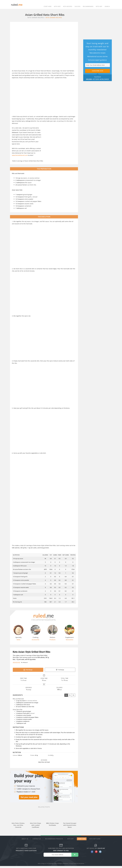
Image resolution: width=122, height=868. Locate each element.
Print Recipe (28, 670)
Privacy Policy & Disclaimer (77, 865)
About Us (25, 841)
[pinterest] (96, 854)
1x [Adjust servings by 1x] (66, 695)
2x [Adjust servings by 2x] (70, 695)
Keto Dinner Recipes (54, 18)
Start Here (48, 4)
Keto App (71, 841)
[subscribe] (75, 857)
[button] (13, 662)
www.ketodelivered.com (20, 155)
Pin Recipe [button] (60, 670)
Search (107, 4)
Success (77, 4)
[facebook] (92, 854)
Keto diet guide (95, 841)
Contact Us (37, 841)
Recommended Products (54, 841)
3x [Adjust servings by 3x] (73, 695)
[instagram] (100, 854)
